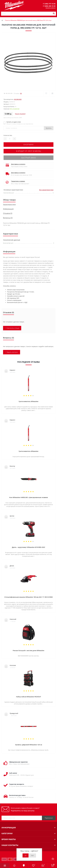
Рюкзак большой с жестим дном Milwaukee (28, 650)
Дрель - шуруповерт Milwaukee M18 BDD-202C (29, 547)
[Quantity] (10, 139)
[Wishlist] (46, 93)
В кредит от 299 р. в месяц (28, 151)
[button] (49, 4)
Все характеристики (46, 190)
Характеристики (9, 204)
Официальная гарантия (18, 762)
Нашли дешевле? (20, 114)
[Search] (54, 14)
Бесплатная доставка (17, 795)
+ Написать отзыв (12, 328)
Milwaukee (18, 99)
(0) (21, 93)
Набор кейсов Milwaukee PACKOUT (29, 697)
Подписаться (49, 818)
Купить (49, 128)
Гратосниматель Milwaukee (28, 401)
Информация (8, 209)
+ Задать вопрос (12, 352)
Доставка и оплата (18, 164)
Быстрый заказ (29, 158)
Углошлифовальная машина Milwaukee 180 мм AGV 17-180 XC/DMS (29, 597)
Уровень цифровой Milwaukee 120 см (29, 745)
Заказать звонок (51, 8)
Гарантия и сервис (18, 181)
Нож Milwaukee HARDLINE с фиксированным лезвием (28, 497)
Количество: (8, 135)
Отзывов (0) (8, 213)
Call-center (13, 773)
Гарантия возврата (17, 784)
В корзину (29, 144)
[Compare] (52, 93)
